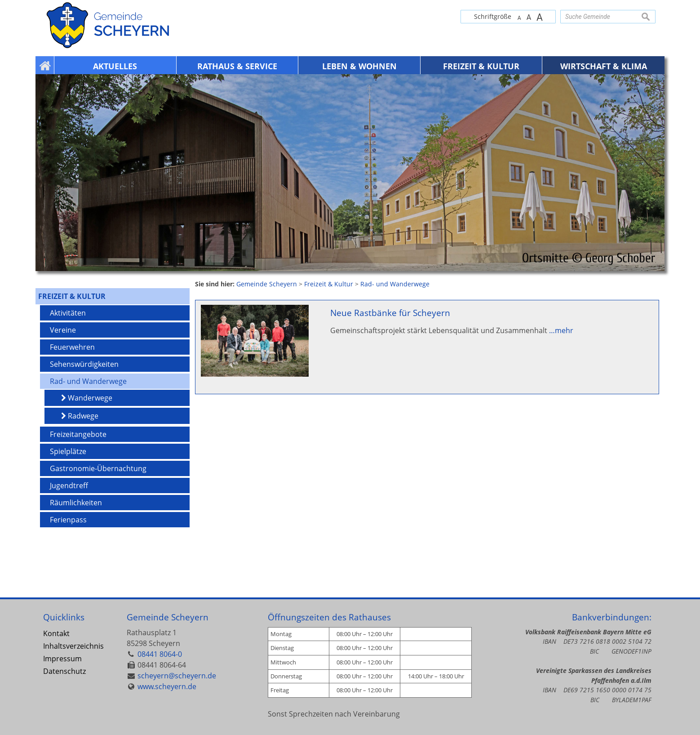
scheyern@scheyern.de (177, 676)
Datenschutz (64, 671)
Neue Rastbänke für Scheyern (390, 313)
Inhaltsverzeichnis (73, 646)
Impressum (62, 659)
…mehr (561, 330)
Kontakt (56, 633)
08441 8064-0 (160, 654)
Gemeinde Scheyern (168, 617)
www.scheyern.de (167, 686)
